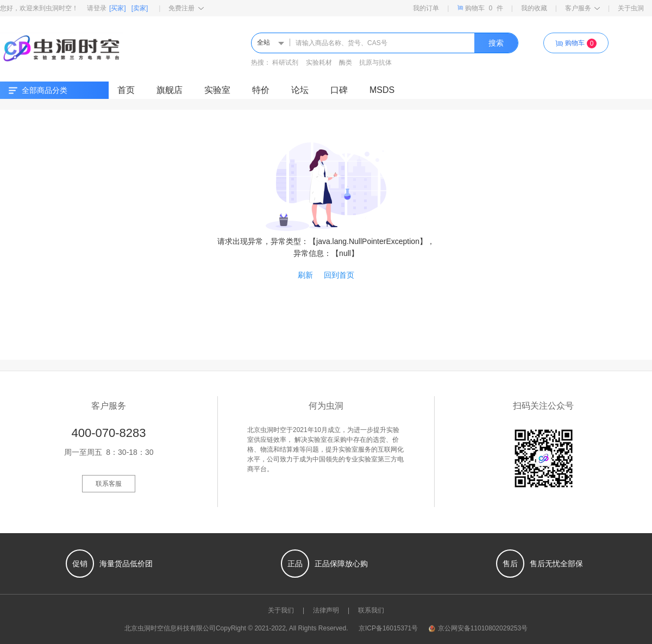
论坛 (300, 90)
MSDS (382, 90)
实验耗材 (319, 62)
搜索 (496, 43)
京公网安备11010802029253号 (478, 628)
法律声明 (326, 610)
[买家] (118, 8)
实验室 (217, 90)
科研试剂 (285, 62)
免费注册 (186, 8)
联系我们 (371, 610)
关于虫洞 (631, 8)
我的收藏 (534, 8)
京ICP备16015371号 (388, 628)
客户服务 (582, 8)
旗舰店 (170, 90)
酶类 (346, 62)
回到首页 (339, 275)
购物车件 (480, 8)
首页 (126, 90)
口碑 (339, 90)
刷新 (305, 275)
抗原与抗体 (375, 62)
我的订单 (426, 8)
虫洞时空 (151, 628)
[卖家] (140, 8)
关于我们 (281, 610)
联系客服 (109, 484)
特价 (261, 90)
